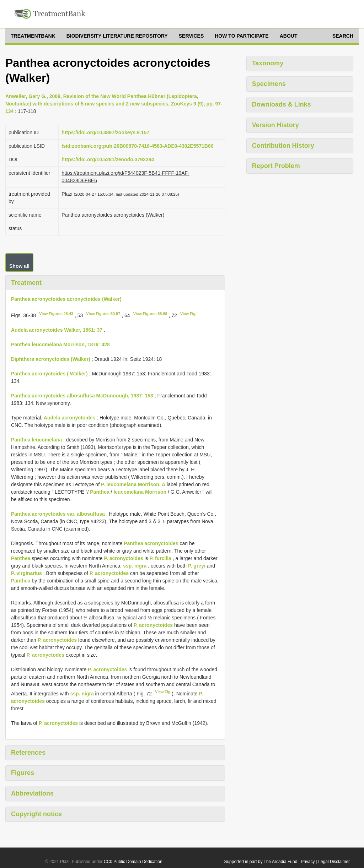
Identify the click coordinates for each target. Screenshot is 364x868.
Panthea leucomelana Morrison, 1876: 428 (60, 345)
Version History (275, 125)
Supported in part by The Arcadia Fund (261, 862)
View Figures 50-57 (103, 314)
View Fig (188, 314)
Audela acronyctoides (70, 418)
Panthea (100, 492)
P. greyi (197, 566)
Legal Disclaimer (334, 862)
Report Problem (276, 166)
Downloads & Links (282, 104)
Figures (23, 773)
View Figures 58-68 (150, 314)
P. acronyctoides (123, 558)
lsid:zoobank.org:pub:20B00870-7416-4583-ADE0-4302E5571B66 (137, 146)
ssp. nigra (135, 566)
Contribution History (283, 146)
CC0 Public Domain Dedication (133, 862)
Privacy (308, 862)
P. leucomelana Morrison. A (133, 484)
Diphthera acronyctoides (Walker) (51, 359)
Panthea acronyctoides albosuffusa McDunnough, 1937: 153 (82, 396)
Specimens (269, 84)
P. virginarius (26, 573)
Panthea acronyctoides (151, 543)
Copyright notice (36, 814)
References (28, 753)
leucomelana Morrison (140, 492)
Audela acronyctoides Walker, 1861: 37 (57, 330)
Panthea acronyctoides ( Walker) (49, 374)
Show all (19, 266)
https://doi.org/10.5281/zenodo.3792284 (108, 159)
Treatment (26, 283)
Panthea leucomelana (36, 440)
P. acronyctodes (45, 655)
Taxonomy (268, 63)
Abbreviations (32, 793)
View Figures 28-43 (56, 314)
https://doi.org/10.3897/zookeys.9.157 (105, 132)
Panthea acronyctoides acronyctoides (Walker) (66, 299)
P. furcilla (160, 558)
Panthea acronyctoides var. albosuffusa (58, 514)
